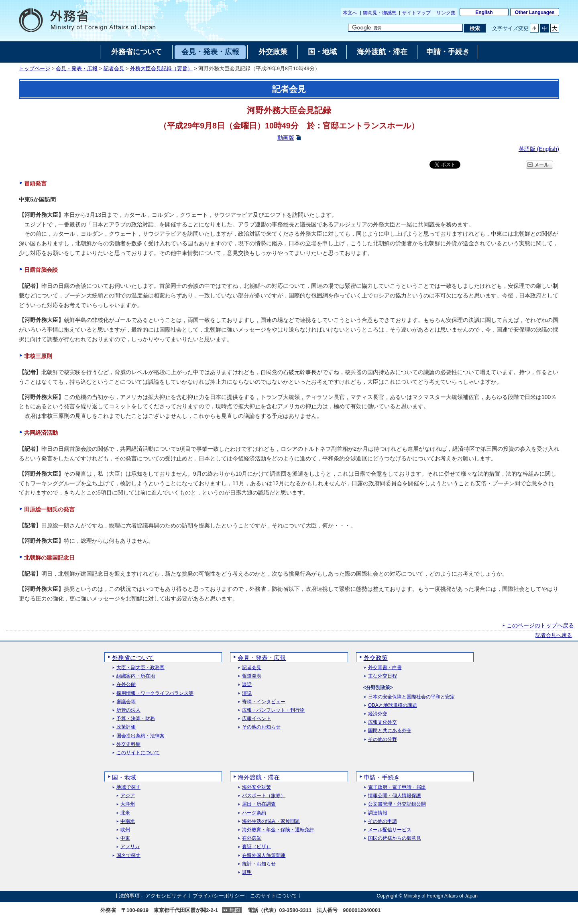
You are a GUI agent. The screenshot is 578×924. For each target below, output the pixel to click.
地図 (235, 910)
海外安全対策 (256, 787)
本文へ (350, 13)
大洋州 (128, 804)
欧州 (125, 830)
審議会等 (126, 702)
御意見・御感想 (380, 13)
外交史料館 (128, 744)
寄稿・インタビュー (264, 702)
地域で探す (128, 787)
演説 (247, 693)
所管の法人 (128, 710)
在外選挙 (252, 838)
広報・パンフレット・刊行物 (273, 710)
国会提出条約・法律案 (140, 736)
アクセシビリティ (166, 896)
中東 (125, 838)
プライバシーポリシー (219, 896)
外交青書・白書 (385, 668)
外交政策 (376, 658)
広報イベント (256, 719)
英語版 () (539, 149)
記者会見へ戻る (554, 635)
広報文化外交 (383, 722)
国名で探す (128, 856)
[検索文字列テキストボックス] (405, 28)
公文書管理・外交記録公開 (397, 804)
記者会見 (114, 69)
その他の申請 (383, 821)
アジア (128, 796)
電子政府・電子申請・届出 (397, 787)
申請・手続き (382, 777)
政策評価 (126, 727)
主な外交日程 (383, 676)
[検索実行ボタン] (475, 28)
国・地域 (124, 777)
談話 (247, 685)
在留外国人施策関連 (264, 856)
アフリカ (130, 847)
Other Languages (535, 12)
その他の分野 (383, 740)
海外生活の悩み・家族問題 (271, 821)
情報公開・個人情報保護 (395, 796)
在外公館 (126, 685)
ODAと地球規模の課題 (393, 705)
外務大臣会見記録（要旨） (161, 69)
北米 (125, 813)
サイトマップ (416, 13)
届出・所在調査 (259, 804)
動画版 (286, 138)
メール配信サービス (390, 830)
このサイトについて (138, 753)
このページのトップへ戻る (540, 625)
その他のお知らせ (261, 727)
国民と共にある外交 (390, 731)
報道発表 (252, 676)
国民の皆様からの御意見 (395, 838)
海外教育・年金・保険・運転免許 (278, 830)
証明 (247, 872)
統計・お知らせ (259, 864)
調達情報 (378, 813)
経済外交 (378, 714)
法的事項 (129, 896)
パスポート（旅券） (264, 796)
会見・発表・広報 (77, 69)
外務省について (133, 658)
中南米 (128, 821)
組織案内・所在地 (136, 676)
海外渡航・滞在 (259, 777)
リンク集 (446, 13)
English (484, 12)
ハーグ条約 (254, 813)
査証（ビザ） (256, 847)
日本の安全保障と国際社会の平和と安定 (411, 697)
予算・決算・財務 (136, 719)
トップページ (35, 69)
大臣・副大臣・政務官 (140, 668)
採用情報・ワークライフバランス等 (155, 693)
